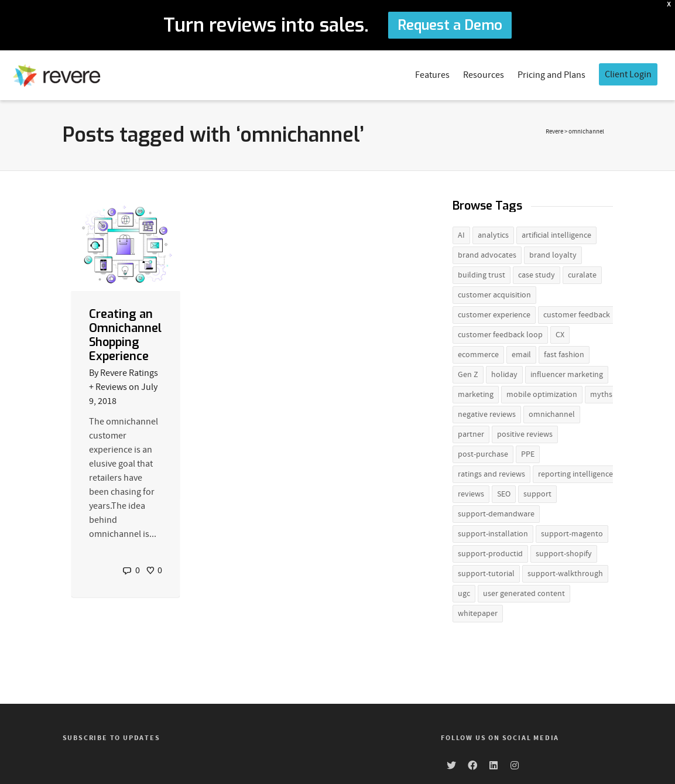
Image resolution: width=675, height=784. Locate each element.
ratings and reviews (491, 472)
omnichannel (552, 412)
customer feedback (577, 313)
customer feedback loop (500, 333)
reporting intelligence (575, 472)
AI (461, 233)
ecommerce (478, 352)
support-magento (572, 532)
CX (560, 333)
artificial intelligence (556, 233)
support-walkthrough (565, 571)
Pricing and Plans (551, 73)
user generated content (524, 591)
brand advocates (487, 253)
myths (601, 392)
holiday (504, 372)
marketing (476, 392)
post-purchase (483, 452)
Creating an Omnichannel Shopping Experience (125, 332)
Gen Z (468, 372)
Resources (484, 73)
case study (537, 273)
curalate (582, 273)
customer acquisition (494, 293)
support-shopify (564, 552)
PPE (528, 452)
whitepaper (478, 611)
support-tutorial (486, 571)
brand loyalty (553, 253)
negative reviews (487, 412)
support (537, 492)
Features (432, 73)
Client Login (628, 72)
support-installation (493, 532)
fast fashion (564, 352)
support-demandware (496, 512)
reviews (471, 492)
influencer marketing (567, 372)
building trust (482, 273)
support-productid (490, 552)
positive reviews (525, 432)
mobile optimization (542, 392)
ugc (464, 591)
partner (471, 432)
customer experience (494, 313)
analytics (493, 233)
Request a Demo (450, 25)
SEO (504, 492)
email (521, 352)
